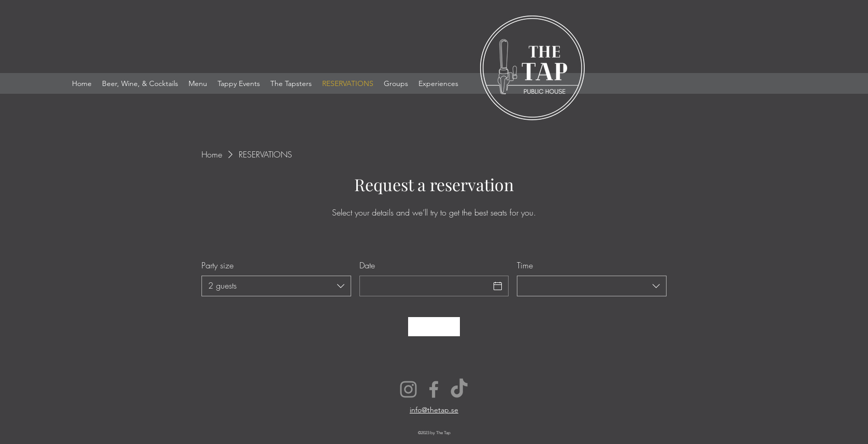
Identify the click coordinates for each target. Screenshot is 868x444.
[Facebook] (434, 389)
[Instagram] (408, 389)
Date (367, 265)
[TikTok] (459, 389)
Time (525, 265)
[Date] (425, 286)
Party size (218, 265)
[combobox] (276, 286)
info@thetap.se (434, 410)
